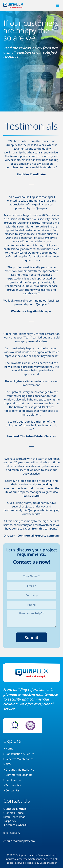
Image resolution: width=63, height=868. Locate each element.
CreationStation (49, 863)
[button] (57, 6)
